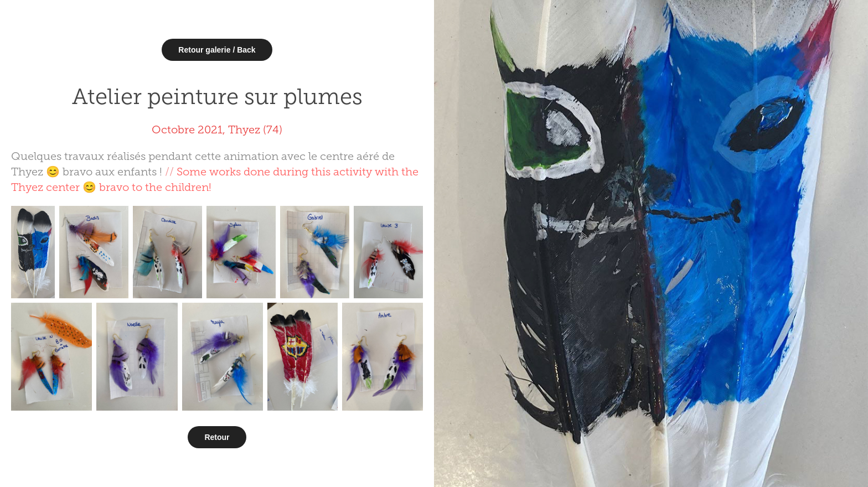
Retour (217, 437)
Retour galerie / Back (217, 50)
